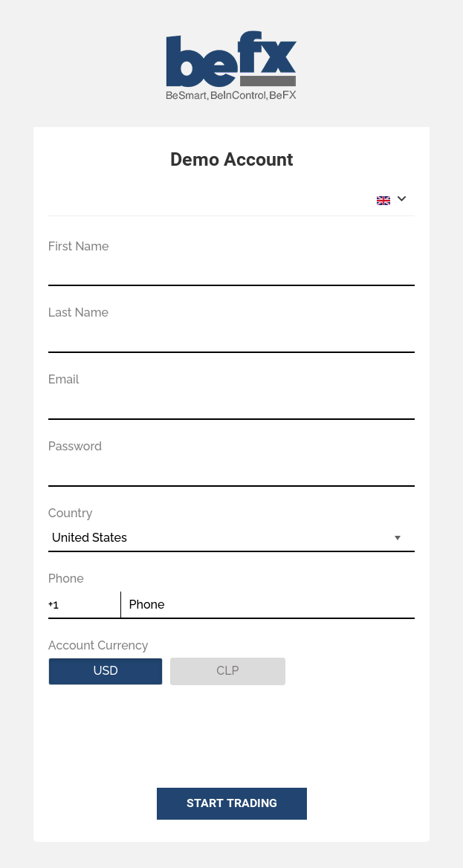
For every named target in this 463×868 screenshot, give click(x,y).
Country (71, 513)
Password (75, 446)
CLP (250, 671)
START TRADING (232, 803)
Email (64, 379)
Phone (66, 579)
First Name (79, 246)
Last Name (78, 312)
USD (128, 671)
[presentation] (161, 733)
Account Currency (98, 645)
